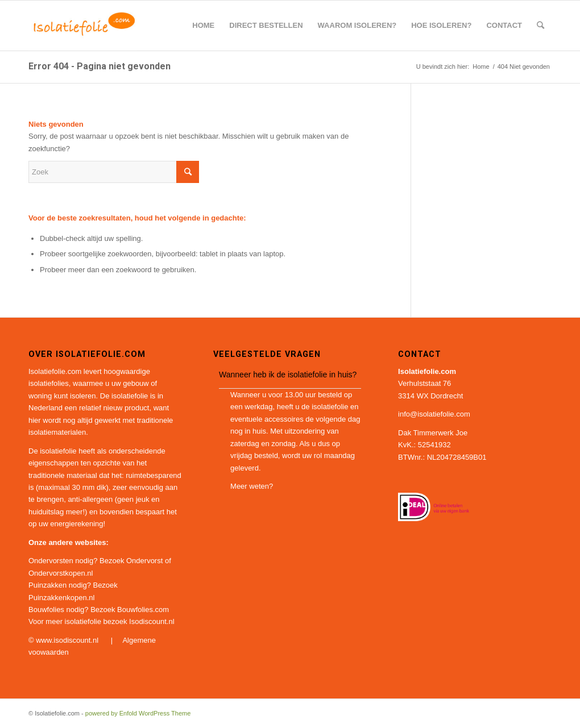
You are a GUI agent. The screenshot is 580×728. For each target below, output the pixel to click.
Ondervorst (144, 561)
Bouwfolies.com (143, 610)
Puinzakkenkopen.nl (61, 598)
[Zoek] (540, 26)
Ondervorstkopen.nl (61, 573)
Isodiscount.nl (152, 621)
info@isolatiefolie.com (434, 414)
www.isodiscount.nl (68, 640)
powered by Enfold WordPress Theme (138, 713)
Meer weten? (252, 486)
